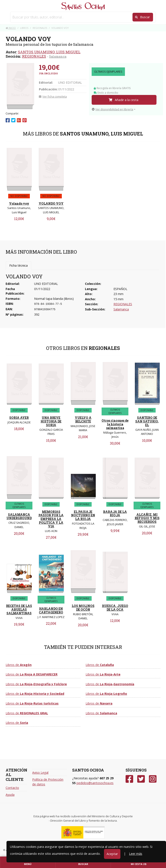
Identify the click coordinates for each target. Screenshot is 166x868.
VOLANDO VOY (51, 203)
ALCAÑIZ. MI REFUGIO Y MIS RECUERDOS (147, 518)
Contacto (12, 788)
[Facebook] (129, 779)
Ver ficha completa (53, 96)
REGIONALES (34, 56)
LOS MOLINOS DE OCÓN (83, 608)
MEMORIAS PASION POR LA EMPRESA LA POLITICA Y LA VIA (51, 519)
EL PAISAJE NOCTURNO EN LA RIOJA (83, 515)
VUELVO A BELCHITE (83, 419)
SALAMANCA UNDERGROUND (19, 516)
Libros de (19, 665)
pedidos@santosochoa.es (95, 783)
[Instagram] (153, 779)
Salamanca (58, 56)
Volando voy (19, 203)
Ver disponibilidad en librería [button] (113, 109)
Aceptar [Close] (112, 854)
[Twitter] (141, 779)
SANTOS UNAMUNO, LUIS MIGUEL (49, 52)
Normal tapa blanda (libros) (54, 299)
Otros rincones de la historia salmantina (115, 424)
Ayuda (10, 795)
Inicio (11, 28)
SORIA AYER (19, 418)
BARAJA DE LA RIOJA (115, 514)
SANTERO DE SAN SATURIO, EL (147, 421)
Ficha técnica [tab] (18, 265)
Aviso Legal (40, 773)
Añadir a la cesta (124, 100)
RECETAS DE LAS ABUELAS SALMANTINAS (19, 609)
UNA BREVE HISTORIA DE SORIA (51, 421)
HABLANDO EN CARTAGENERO (51, 610)
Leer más (136, 854)
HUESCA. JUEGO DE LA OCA (115, 608)
